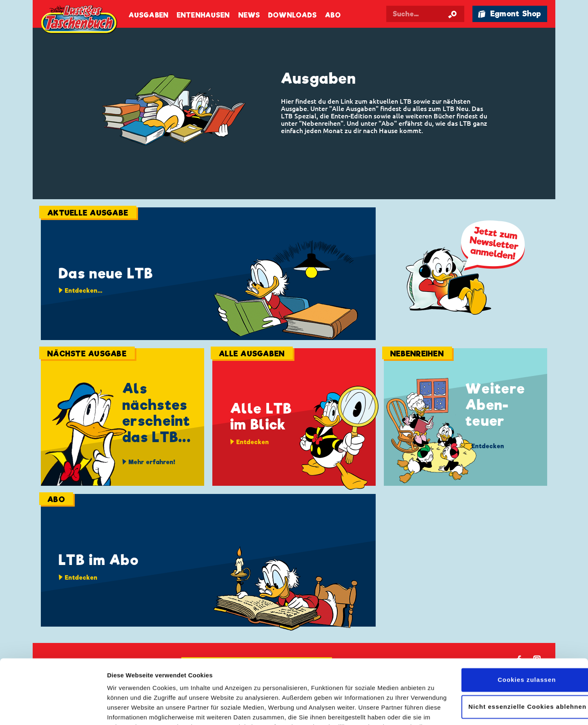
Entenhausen (203, 15)
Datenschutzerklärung (187, 686)
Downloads (293, 15)
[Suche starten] (452, 14)
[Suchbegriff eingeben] (425, 14)
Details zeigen (128, 709)
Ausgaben (149, 15)
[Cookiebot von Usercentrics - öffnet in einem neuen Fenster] (53, 709)
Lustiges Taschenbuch (80, 20)
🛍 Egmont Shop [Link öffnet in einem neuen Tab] (510, 14)
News (249, 15)
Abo (333, 15)
